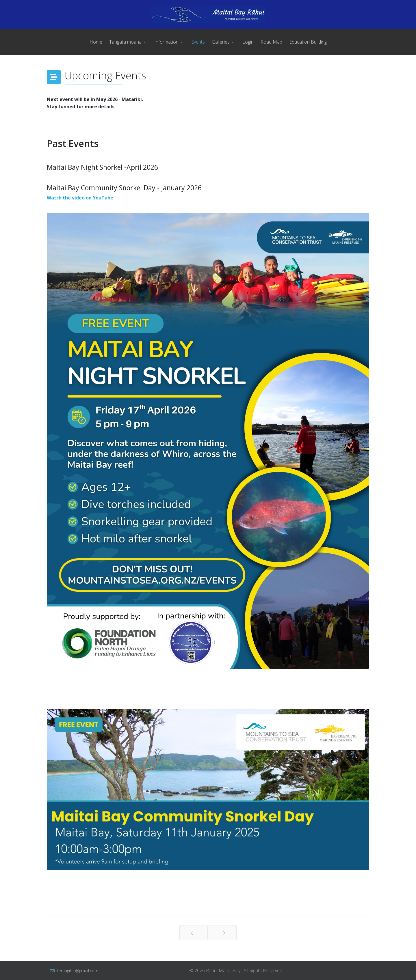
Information (166, 42)
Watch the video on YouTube (80, 198)
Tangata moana (125, 42)
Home (96, 42)
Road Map (271, 42)
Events (198, 42)
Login (248, 42)
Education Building (308, 42)
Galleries (221, 42)
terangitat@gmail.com (78, 971)
